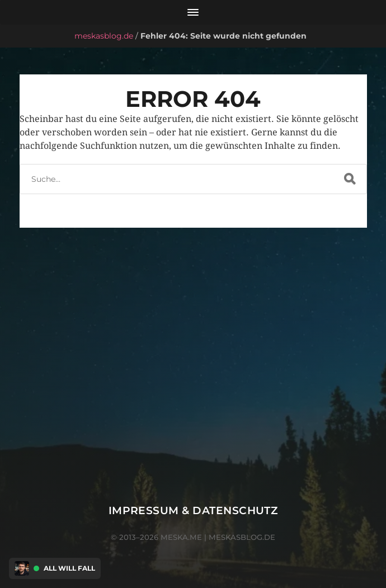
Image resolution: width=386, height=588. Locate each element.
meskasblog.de (104, 36)
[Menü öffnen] (193, 12)
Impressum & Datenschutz (193, 511)
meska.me (181, 537)
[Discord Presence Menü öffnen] (22, 568)
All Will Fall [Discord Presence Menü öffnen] (69, 568)
